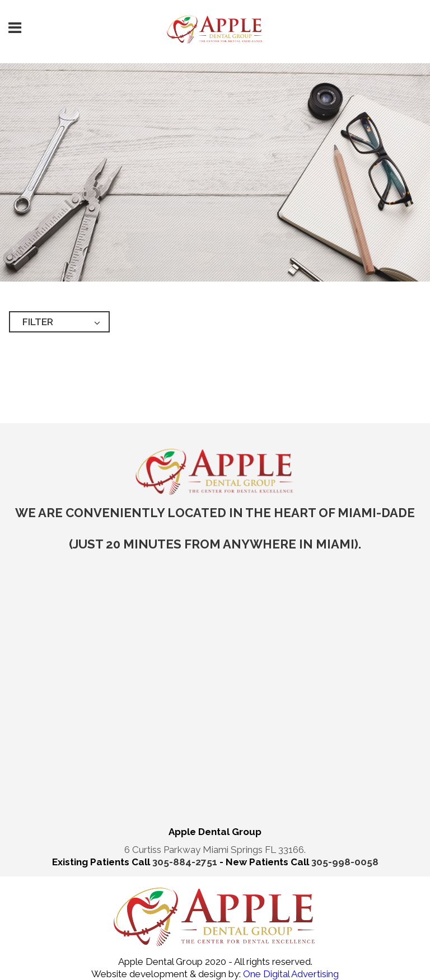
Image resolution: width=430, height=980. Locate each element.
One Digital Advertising (290, 974)
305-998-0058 (345, 862)
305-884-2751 (186, 862)
